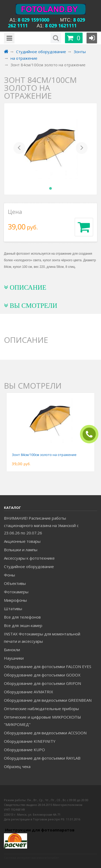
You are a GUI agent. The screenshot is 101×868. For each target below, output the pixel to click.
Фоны (9, 575)
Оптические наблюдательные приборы (41, 709)
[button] (19, 149)
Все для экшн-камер (23, 625)
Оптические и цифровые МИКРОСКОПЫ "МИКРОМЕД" (42, 721)
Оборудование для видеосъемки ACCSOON (45, 733)
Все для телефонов (22, 617)
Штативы (13, 609)
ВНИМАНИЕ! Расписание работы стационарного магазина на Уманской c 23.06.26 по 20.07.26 (41, 525)
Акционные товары (22, 541)
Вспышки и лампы (21, 550)
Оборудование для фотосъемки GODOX (42, 675)
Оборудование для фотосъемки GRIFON (42, 683)
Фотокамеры (16, 592)
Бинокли (12, 650)
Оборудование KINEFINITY (30, 741)
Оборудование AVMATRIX (29, 692)
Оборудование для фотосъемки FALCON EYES (48, 666)
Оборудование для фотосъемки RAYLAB (42, 758)
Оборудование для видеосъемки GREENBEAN (48, 700)
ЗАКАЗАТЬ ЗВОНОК (91, 434)
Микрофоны (15, 600)
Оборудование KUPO (24, 750)
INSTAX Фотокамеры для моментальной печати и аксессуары (42, 638)
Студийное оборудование (29, 566)
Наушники (14, 658)
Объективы (15, 583)
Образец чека (17, 766)
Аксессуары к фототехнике (29, 558)
